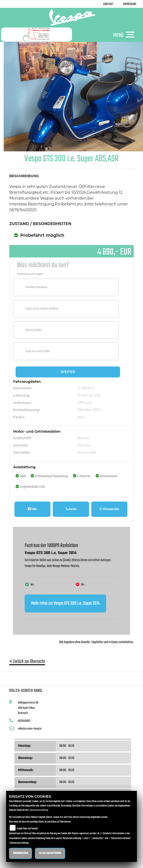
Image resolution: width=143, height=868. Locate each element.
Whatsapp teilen (109, 509)
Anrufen (71, 509)
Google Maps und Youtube (27, 829)
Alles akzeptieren (50, 853)
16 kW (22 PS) (89, 395)
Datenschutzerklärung (39, 810)
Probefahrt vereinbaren (36, 287)
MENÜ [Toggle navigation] (125, 35)
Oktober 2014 (89, 410)
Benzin (83, 438)
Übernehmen (20, 853)
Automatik (87, 452)
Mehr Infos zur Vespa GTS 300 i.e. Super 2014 (65, 603)
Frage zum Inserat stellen (38, 351)
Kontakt (108, 4)
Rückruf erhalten (33, 330)
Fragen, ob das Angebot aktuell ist (42, 309)
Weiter (68, 372)
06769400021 (24, 721)
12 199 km (86, 388)
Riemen (84, 445)
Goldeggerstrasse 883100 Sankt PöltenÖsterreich (28, 708)
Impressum (130, 4)
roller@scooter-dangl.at (30, 729)
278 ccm (85, 403)
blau (81, 417)
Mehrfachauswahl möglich (30, 274)
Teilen (32, 509)
